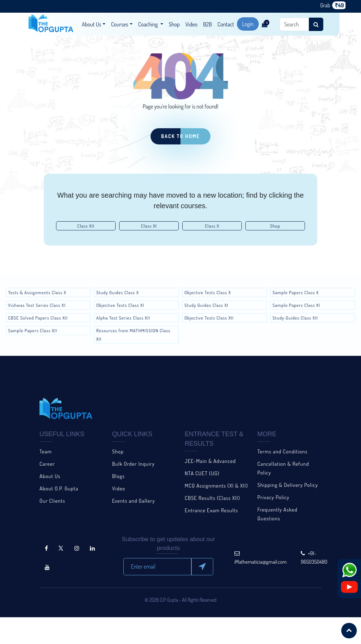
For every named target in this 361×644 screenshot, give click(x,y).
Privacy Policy (273, 497)
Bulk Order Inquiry (133, 464)
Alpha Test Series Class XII (123, 318)
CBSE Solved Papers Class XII (38, 318)
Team (46, 451)
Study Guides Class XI (206, 305)
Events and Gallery (134, 501)
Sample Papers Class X (296, 292)
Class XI (149, 226)
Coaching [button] (149, 24)
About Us (50, 476)
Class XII (86, 226)
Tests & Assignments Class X (37, 292)
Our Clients (52, 501)
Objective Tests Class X (208, 292)
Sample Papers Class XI (296, 305)
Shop (174, 24)
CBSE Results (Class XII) (212, 498)
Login (248, 24)
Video (191, 24)
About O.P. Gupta (59, 488)
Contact (226, 24)
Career (47, 464)
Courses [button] (120, 24)
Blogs (118, 476)
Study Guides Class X (118, 292)
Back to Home (180, 136)
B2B (207, 24)
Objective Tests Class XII (209, 318)
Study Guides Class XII (295, 318)
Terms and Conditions (282, 451)
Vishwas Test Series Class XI (37, 305)
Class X (212, 226)
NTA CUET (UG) (202, 473)
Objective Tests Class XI (120, 305)
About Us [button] (91, 24)
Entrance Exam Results (211, 510)
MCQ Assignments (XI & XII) (216, 486)
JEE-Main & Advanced (210, 461)
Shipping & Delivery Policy (288, 485)
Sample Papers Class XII (33, 330)
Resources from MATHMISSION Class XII (133, 335)
